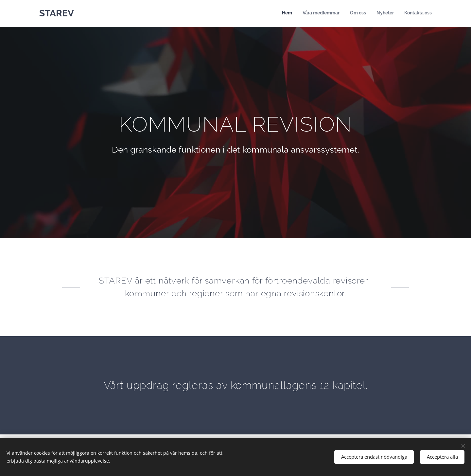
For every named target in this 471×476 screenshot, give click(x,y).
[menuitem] (392, 13)
